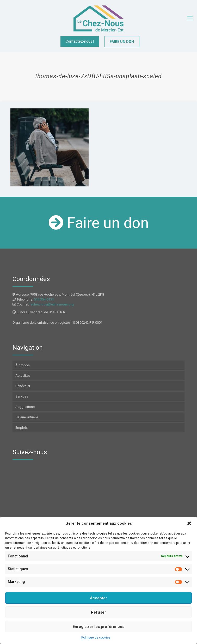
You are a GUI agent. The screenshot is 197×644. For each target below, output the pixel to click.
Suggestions (25, 407)
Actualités (23, 376)
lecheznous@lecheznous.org (52, 304)
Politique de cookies (96, 638)
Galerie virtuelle (27, 417)
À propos (23, 365)
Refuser (98, 612)
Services (22, 396)
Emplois (21, 428)
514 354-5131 (44, 299)
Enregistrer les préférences (98, 627)
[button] (189, 523)
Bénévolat (23, 386)
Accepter (98, 598)
